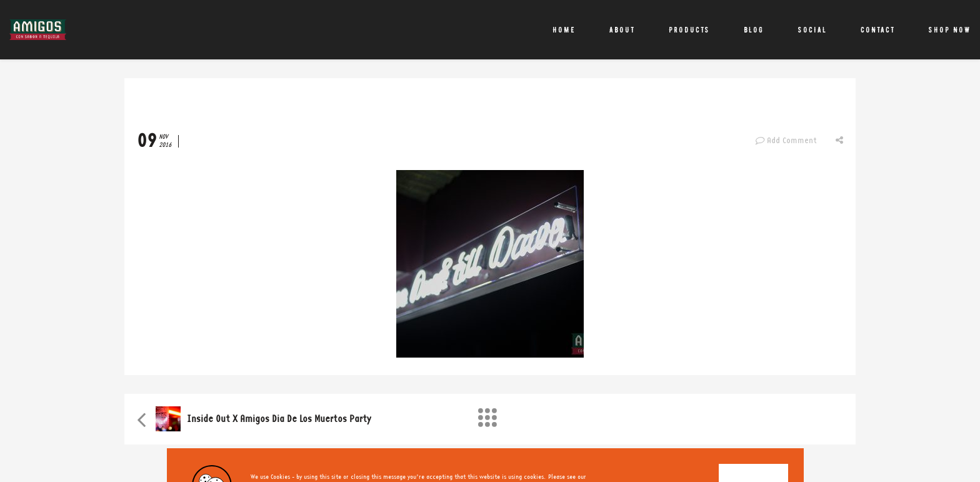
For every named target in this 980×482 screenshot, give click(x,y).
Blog (754, 30)
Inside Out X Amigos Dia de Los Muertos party (279, 419)
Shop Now (950, 30)
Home (564, 30)
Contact (878, 30)
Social (812, 30)
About (622, 30)
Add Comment (786, 141)
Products (689, 30)
